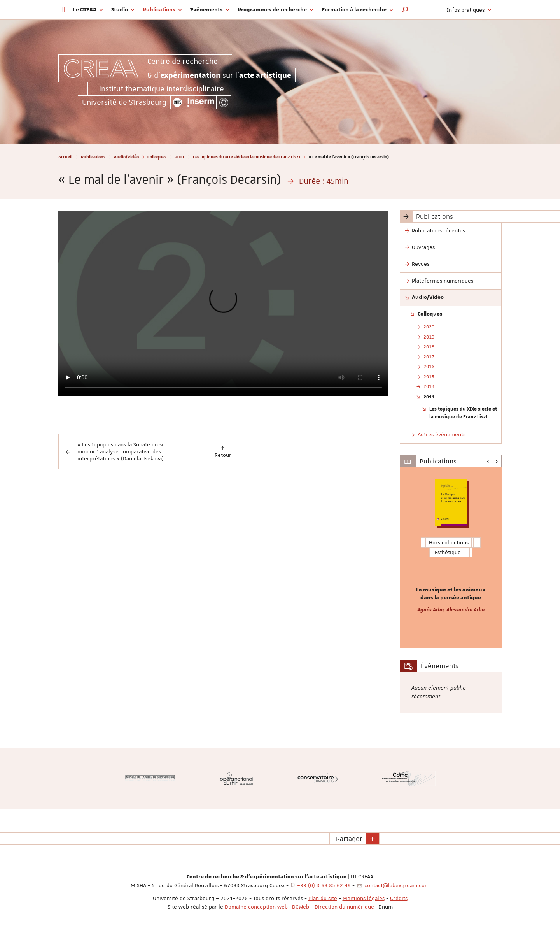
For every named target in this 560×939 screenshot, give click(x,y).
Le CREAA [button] (88, 10)
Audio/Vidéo (126, 157)
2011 (180, 157)
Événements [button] (210, 10)
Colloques (157, 157)
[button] (405, 10)
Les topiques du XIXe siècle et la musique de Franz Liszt (247, 157)
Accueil (65, 157)
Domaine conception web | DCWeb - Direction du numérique (299, 907)
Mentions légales (364, 898)
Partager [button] (349, 839)
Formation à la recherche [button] (358, 10)
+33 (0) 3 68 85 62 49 (324, 885)
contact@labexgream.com (397, 885)
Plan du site (323, 898)
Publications (93, 157)
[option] (451, 558)
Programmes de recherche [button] (276, 10)
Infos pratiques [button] (469, 10)
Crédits (399, 898)
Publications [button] (163, 10)
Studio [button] (123, 10)
